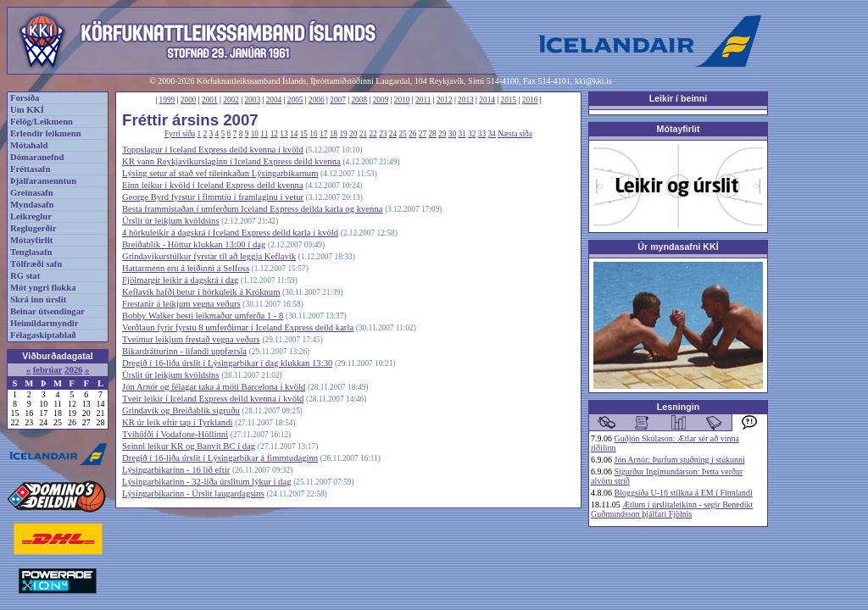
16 (313, 134)
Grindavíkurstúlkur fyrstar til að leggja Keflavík (209, 256)
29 (442, 134)
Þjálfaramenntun (43, 181)
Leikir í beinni (679, 98)
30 (452, 134)
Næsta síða (515, 134)
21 (363, 134)
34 (491, 134)
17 (323, 134)
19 (343, 134)
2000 (189, 100)
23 (383, 134)
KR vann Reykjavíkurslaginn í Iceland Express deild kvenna (231, 161)
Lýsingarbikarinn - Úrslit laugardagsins (193, 494)
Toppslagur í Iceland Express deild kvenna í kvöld (213, 150)
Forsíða (25, 98)
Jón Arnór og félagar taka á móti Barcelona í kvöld (214, 387)
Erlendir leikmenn (46, 133)
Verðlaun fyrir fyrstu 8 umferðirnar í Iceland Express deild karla (238, 327)
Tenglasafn (31, 252)
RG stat (25, 276)
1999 (167, 100)
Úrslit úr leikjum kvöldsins (171, 221)
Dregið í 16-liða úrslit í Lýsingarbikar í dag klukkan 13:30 (227, 363)
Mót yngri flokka (43, 288)
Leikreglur (31, 216)
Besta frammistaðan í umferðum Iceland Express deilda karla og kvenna (252, 209)
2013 (466, 100)
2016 (530, 100)
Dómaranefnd (37, 157)
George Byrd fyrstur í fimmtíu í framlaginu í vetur (213, 197)
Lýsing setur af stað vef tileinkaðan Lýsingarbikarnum (220, 173)
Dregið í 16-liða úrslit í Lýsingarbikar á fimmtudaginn (220, 458)
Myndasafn (32, 205)
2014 (487, 100)
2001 (210, 100)
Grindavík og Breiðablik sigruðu (181, 410)
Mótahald (29, 145)
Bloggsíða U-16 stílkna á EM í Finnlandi (684, 493)
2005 (295, 100)
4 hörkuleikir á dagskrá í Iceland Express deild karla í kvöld (230, 233)
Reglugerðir (33, 228)
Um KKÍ (27, 110)
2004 (274, 100)
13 (284, 134)
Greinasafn (32, 193)
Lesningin (678, 407)
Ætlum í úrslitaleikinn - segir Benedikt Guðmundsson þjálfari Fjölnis (672, 509)
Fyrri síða (180, 134)
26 (412, 134)
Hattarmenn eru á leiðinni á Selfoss (186, 268)
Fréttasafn (30, 169)
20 (353, 134)
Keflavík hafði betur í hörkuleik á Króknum (201, 292)
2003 (252, 100)
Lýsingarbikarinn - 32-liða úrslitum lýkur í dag (206, 482)
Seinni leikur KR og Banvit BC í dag (189, 446)
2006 (317, 100)
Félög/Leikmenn (42, 122)
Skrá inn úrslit (38, 299)
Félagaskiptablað (43, 335)
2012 (445, 100)
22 (373, 134)
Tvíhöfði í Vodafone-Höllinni (175, 434)
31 (462, 134)
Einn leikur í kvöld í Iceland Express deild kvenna (213, 185)
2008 (359, 100)
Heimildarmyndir (45, 323)
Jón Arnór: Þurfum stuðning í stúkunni (680, 460)
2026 (73, 370)
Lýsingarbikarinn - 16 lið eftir (176, 470)
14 (294, 134)
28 (432, 134)
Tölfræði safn (36, 264)
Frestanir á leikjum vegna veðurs (181, 304)
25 (402, 134)
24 (393, 134)
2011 (423, 100)
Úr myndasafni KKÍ (678, 247)
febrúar (48, 370)
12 (274, 134)
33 (482, 134)
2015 (509, 100)
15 (304, 134)
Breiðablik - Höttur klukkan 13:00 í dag (194, 244)
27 (423, 134)
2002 (231, 100)
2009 (381, 100)
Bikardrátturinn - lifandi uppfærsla (184, 351)
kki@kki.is (593, 81)
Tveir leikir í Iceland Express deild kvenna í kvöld (213, 399)
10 (255, 134)
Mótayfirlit (31, 240)
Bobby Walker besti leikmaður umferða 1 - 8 (203, 316)
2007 (338, 100)
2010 (402, 100)
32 (472, 134)
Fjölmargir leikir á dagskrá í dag (180, 280)
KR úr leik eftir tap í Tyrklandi (177, 422)
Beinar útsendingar (47, 311)
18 (334, 134)
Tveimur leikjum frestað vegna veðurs (191, 339)
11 (264, 134)
